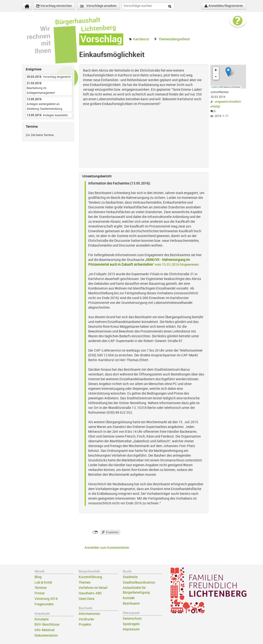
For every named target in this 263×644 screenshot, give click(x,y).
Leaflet (214, 87)
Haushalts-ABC (90, 593)
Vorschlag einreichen (54, 6)
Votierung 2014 (46, 599)
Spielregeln (131, 624)
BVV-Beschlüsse (47, 625)
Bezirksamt (131, 604)
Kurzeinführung (90, 577)
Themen (85, 583)
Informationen (89, 614)
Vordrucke (86, 619)
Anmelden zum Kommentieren (107, 548)
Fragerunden (44, 604)
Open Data (87, 599)
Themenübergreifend (174, 39)
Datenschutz (132, 619)
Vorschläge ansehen (98, 6)
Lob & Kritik (43, 583)
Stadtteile (130, 577)
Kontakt (129, 598)
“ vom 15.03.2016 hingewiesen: (176, 265)
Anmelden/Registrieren (224, 6)
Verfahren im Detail (93, 588)
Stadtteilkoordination (139, 583)
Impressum (131, 629)
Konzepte (42, 619)
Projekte (85, 625)
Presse (40, 593)
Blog (38, 577)
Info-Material (45, 630)
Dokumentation (46, 636)
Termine (41, 588)
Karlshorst (141, 39)
